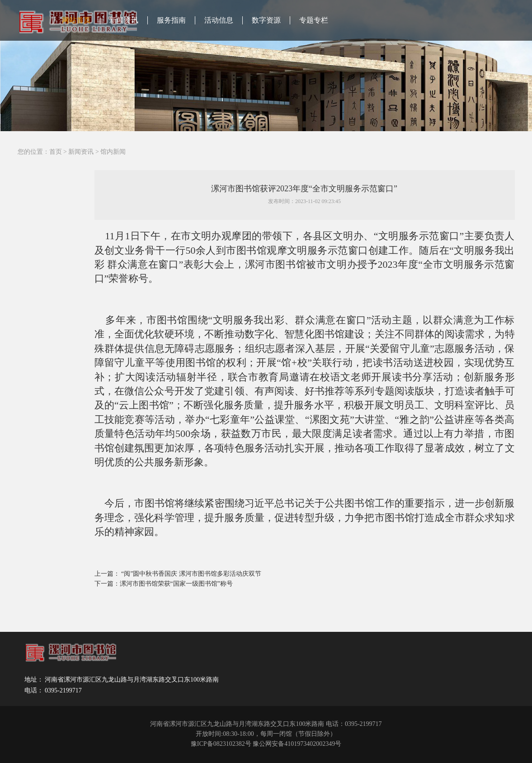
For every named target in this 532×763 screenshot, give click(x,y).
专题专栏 (314, 20)
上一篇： (108, 574)
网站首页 (76, 20)
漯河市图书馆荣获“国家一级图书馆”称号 (176, 584)
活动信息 (219, 20)
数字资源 (266, 20)
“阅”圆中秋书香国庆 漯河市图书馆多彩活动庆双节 (191, 574)
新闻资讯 (124, 20)
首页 (56, 152)
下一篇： (107, 584)
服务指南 (171, 20)
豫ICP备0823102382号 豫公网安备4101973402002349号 (266, 744)
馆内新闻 (113, 152)
